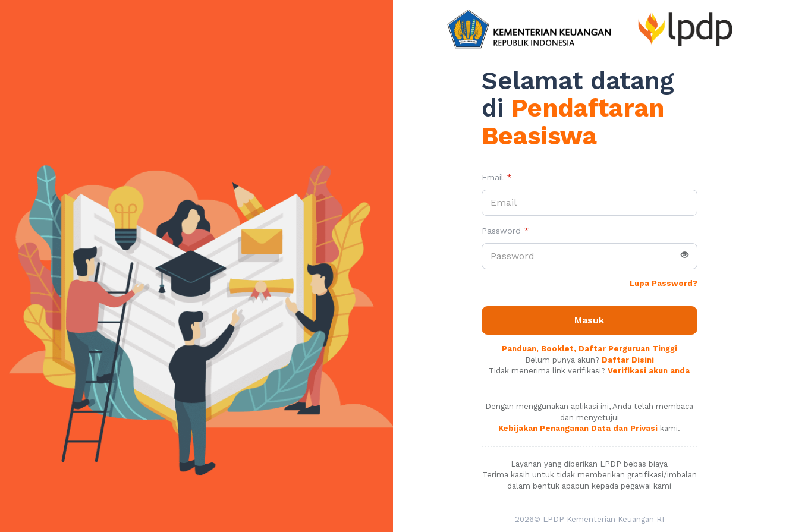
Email (497, 177)
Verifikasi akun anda (649, 371)
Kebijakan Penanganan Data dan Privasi (578, 428)
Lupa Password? (664, 283)
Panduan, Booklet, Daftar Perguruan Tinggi (589, 349)
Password (505, 231)
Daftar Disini (628, 360)
